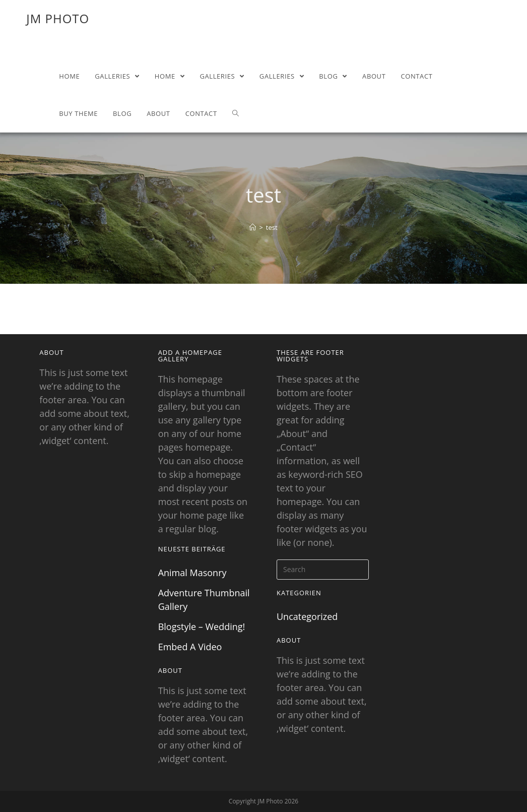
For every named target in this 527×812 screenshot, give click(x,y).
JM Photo (58, 18)
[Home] (253, 227)
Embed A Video (190, 647)
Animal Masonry (192, 573)
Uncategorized (307, 616)
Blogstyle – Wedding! (202, 627)
